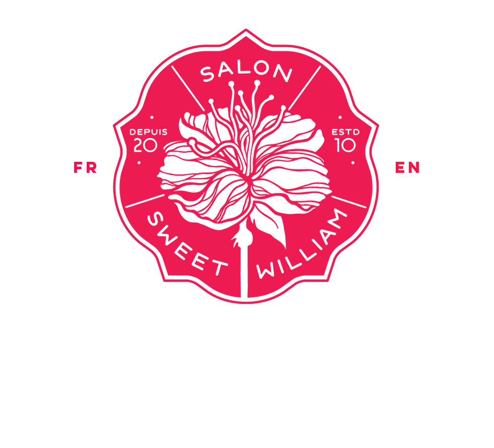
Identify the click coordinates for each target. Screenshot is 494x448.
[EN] (409, 168)
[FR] (86, 168)
